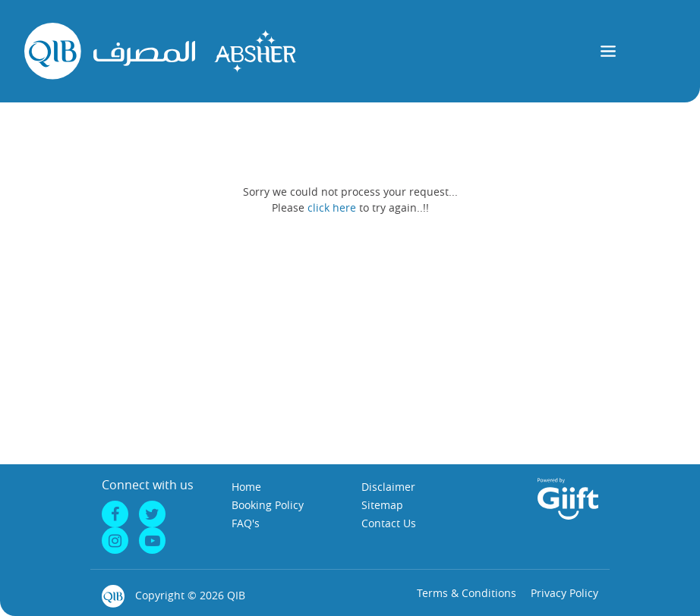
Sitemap (382, 505)
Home (246, 487)
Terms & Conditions (467, 593)
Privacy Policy (564, 593)
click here (332, 207)
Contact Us (389, 523)
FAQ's (246, 523)
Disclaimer (388, 487)
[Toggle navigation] (609, 51)
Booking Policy (268, 505)
